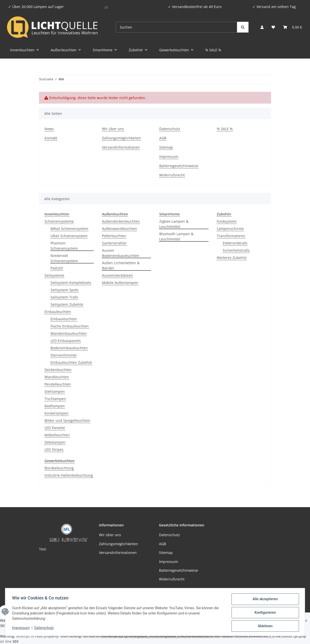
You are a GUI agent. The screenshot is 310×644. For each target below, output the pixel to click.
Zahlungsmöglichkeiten (121, 138)
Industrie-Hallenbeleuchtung (69, 475)
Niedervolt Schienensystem (64, 258)
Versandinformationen (121, 147)
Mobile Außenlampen (120, 283)
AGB (163, 138)
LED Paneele (55, 428)
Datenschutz (45, 628)
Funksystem (227, 221)
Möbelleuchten (57, 435)
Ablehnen (264, 626)
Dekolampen (55, 442)
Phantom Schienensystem (64, 246)
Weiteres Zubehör (232, 258)
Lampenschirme (230, 229)
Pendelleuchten (58, 384)
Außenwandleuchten (119, 229)
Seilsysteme (54, 275)
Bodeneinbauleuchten (69, 348)
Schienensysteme (59, 221)
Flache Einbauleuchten (70, 326)
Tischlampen (55, 399)
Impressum (22, 628)
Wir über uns (113, 129)
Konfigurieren (264, 613)
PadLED (57, 268)
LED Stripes (54, 449)
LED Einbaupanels (66, 341)
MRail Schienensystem (69, 229)
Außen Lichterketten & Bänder (121, 265)
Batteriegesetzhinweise (179, 166)
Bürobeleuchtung (59, 468)
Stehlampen (55, 391)
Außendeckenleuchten (121, 221)
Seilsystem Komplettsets (71, 283)
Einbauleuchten (58, 312)
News (49, 129)
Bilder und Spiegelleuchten (67, 420)
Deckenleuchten (58, 370)
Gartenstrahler (114, 243)
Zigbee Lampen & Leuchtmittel (174, 224)
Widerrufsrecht (172, 175)
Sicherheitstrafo (236, 250)
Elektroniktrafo (235, 243)
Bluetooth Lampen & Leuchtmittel (176, 236)
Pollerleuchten (114, 236)
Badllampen (55, 406)
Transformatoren (231, 236)
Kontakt (51, 138)
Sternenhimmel (63, 355)
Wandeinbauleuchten (69, 333)
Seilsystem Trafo (64, 297)
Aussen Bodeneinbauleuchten (121, 253)
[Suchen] (176, 27)
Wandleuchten (57, 377)
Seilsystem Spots (64, 290)
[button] (262, 27)
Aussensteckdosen (117, 275)
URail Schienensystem (69, 236)
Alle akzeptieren (264, 600)
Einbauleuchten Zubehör (71, 362)
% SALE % (213, 50)
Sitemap (166, 147)
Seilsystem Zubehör (67, 304)
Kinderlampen (56, 413)
